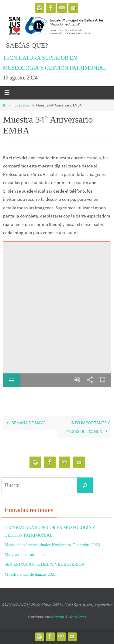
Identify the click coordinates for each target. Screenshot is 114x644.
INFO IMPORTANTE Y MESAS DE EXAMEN (88, 427)
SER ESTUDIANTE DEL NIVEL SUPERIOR (45, 564)
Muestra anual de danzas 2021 (30, 574)
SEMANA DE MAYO (25, 423)
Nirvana (57, 617)
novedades (21, 105)
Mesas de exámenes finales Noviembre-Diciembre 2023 (52, 545)
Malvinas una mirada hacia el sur (33, 555)
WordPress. (77, 617)
